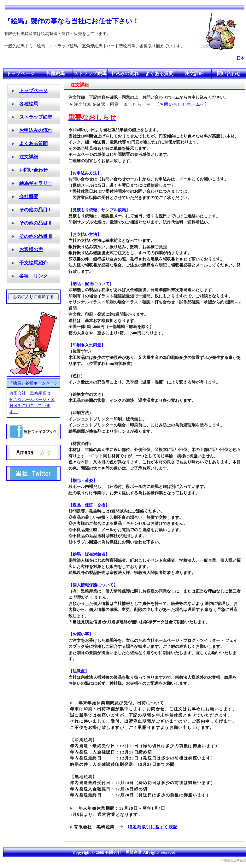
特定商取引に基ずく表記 (153, 827)
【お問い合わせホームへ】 (182, 104)
